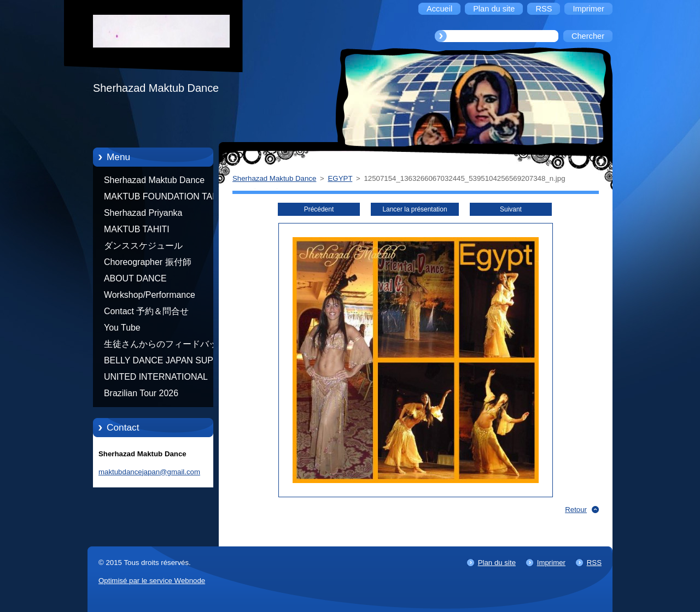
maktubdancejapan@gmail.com (149, 472)
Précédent (319, 209)
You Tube (122, 328)
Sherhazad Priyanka (143, 213)
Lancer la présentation (415, 209)
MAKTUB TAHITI (137, 229)
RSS (594, 563)
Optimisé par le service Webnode (152, 581)
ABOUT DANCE (135, 278)
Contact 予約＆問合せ (146, 311)
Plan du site (497, 563)
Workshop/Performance (150, 295)
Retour (576, 510)
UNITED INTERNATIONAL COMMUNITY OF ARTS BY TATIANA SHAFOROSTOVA (159, 379)
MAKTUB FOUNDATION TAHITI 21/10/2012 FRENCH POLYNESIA (166, 198)
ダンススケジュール (143, 246)
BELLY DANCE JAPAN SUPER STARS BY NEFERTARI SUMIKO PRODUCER (165, 362)
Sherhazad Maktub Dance (154, 180)
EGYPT (340, 178)
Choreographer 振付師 (148, 262)
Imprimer (551, 563)
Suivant (511, 209)
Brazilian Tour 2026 (141, 393)
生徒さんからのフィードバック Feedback (165, 346)
